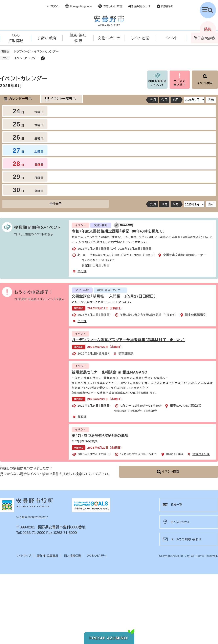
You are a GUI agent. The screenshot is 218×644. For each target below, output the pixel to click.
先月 (153, 100)
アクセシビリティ (97, 556)
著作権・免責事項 (48, 556)
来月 (176, 100)
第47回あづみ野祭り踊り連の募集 (100, 436)
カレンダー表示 (20, 99)
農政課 (82, 417)
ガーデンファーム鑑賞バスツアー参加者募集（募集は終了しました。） (128, 340)
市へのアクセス (180, 522)
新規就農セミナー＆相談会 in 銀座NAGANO (110, 372)
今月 (164, 100)
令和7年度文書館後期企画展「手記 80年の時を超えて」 (118, 231)
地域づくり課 (201, 454)
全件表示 (56, 204)
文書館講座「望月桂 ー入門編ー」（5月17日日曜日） (114, 296)
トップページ (22, 51)
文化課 (82, 271)
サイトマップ (24, 556)
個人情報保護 (72, 556)
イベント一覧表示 (63, 99)
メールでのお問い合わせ (186, 539)
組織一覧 (176, 505)
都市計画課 (126, 354)
